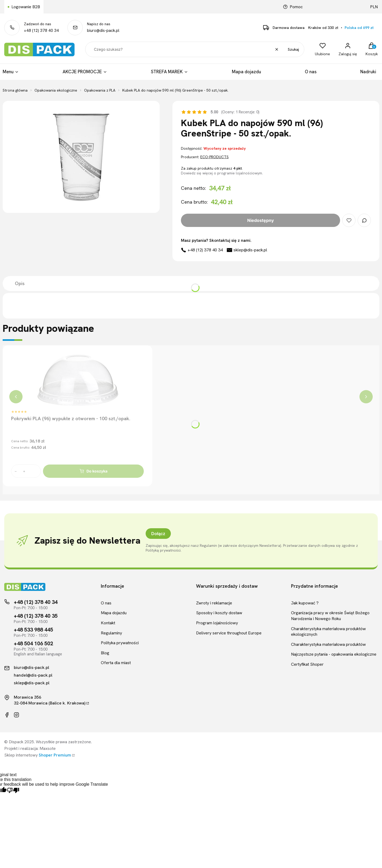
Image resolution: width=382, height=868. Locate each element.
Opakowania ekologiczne (56, 90)
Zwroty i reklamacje (214, 603)
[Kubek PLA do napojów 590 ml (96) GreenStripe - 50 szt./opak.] (81, 157)
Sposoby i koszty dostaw (219, 613)
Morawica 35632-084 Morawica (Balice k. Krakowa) (50, 700)
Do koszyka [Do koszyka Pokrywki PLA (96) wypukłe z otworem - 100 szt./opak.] (94, 471)
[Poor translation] (13, 791)
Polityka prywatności (120, 643)
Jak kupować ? (305, 603)
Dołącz (158, 534)
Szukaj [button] (293, 49)
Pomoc (293, 7)
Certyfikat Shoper (307, 664)
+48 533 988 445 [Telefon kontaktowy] (33, 630)
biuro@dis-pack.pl (103, 31)
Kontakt (108, 623)
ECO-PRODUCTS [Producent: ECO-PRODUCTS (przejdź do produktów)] (214, 157)
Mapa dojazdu (114, 613)
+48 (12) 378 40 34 (41, 31)
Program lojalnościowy (217, 623)
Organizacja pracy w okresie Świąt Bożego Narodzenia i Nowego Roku (330, 616)
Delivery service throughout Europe (229, 633)
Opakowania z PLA (100, 90)
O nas (106, 603)
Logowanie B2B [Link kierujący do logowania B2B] (26, 7)
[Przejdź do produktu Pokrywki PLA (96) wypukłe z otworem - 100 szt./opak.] (77, 380)
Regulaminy (111, 633)
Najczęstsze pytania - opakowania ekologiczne (334, 654)
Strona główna (15, 90)
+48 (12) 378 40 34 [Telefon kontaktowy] (36, 602)
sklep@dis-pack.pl (250, 250)
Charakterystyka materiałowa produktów (328, 644)
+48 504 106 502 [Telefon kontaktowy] (33, 643)
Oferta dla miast (116, 663)
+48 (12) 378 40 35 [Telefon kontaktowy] (36, 616)
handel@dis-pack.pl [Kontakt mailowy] (33, 675)
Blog (105, 653)
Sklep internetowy (38, 755)
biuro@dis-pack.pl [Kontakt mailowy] (31, 668)
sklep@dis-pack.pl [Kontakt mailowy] (32, 683)
